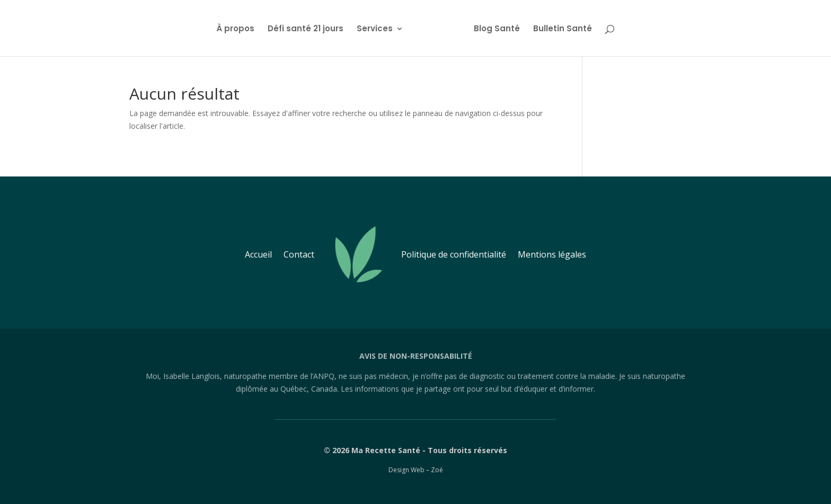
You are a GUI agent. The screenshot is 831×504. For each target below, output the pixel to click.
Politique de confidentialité (454, 254)
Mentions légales (552, 254)
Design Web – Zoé (416, 470)
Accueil (258, 254)
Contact (299, 254)
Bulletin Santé (559, 28)
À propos (239, 28)
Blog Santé (493, 28)
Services (378, 28)
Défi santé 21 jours (309, 28)
